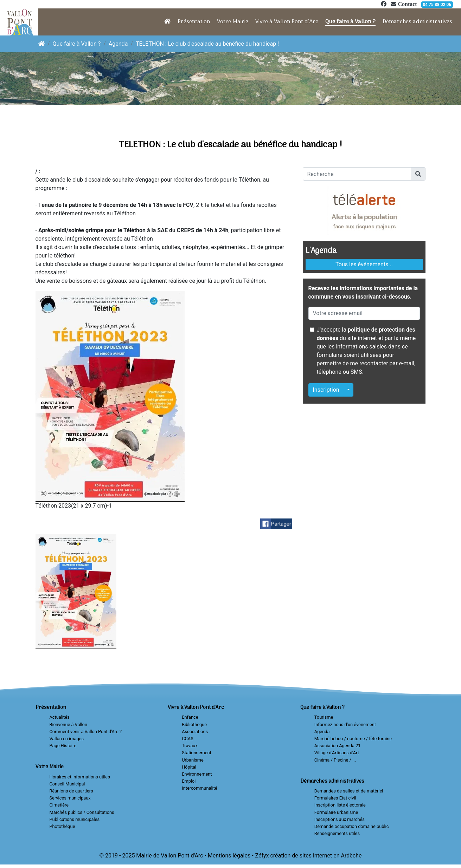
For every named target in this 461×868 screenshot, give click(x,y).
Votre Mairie (233, 22)
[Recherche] (357, 174)
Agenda (118, 44)
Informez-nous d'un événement (345, 725)
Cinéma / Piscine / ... (335, 760)
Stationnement (197, 753)
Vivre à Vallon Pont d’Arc (287, 22)
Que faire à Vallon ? (350, 22)
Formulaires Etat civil (335, 798)
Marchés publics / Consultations (82, 812)
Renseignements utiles (337, 833)
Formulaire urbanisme (336, 812)
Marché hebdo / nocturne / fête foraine (353, 739)
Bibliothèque (194, 725)
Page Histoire (63, 746)
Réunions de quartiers (71, 791)
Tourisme (324, 717)
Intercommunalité (199, 788)
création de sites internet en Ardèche (316, 856)
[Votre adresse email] (364, 313)
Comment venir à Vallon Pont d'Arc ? (86, 732)
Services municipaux (70, 798)
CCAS (188, 739)
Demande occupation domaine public (352, 826)
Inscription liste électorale (340, 805)
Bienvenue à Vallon (68, 725)
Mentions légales (229, 856)
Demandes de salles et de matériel (349, 791)
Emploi (189, 781)
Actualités (60, 717)
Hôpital (189, 767)
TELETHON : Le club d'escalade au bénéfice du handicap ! (207, 44)
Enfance (190, 717)
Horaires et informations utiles (80, 777)
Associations (195, 732)
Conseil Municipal (67, 784)
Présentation (194, 22)
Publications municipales (75, 819)
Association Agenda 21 (338, 746)
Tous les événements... (364, 264)
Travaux (190, 746)
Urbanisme (193, 760)
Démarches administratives (417, 22)
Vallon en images (67, 739)
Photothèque (62, 826)
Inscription (326, 390)
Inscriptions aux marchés (340, 819)
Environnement (197, 774)
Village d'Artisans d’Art (337, 753)
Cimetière (59, 805)
